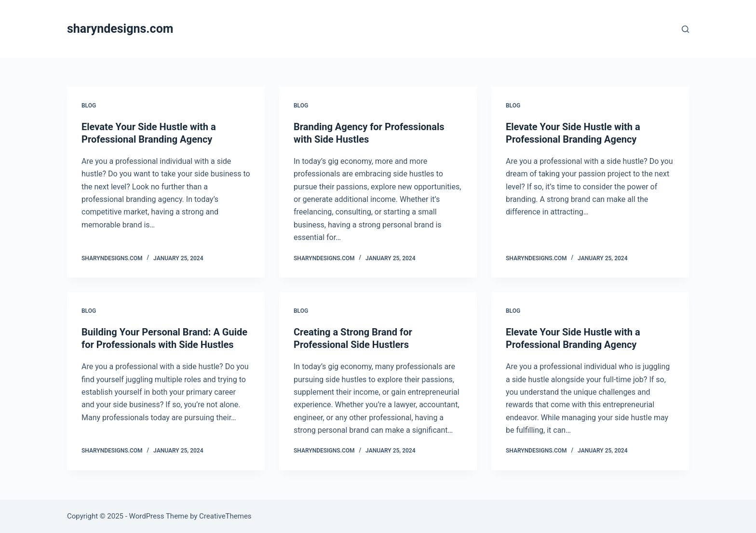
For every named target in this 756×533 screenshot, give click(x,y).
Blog (89, 106)
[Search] (685, 29)
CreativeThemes (225, 516)
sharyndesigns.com (120, 29)
